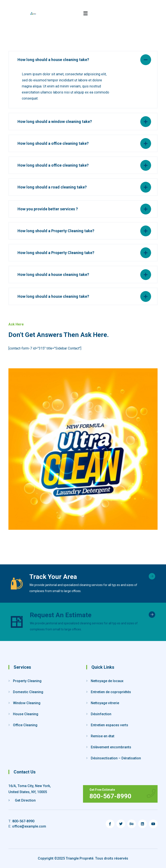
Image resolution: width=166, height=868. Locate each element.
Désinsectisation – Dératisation (116, 758)
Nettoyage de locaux (107, 681)
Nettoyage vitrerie (105, 703)
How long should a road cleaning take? (52, 187)
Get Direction (22, 800)
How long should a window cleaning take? (55, 122)
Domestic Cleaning (28, 692)
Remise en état (103, 736)
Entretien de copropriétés (111, 692)
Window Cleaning (27, 703)
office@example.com (27, 826)
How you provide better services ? (48, 209)
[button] (85, 13)
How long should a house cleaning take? (53, 60)
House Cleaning (26, 714)
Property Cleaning (27, 681)
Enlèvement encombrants (111, 747)
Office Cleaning (25, 725)
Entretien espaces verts (109, 725)
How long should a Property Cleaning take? (56, 231)
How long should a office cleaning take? (53, 143)
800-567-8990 (21, 821)
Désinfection (101, 714)
